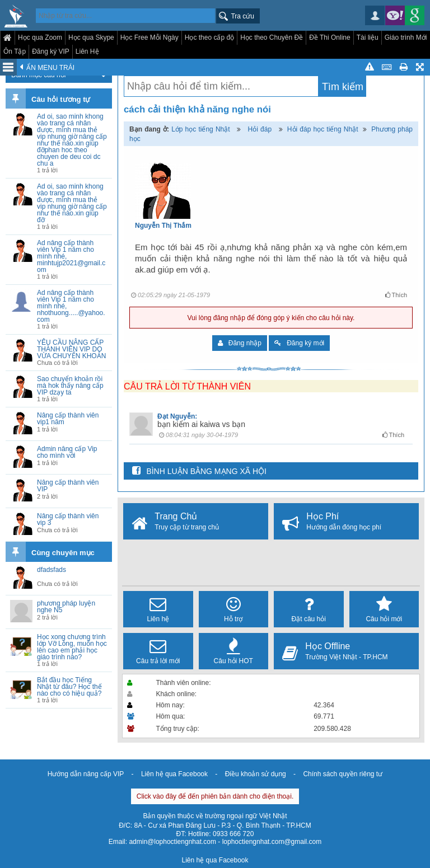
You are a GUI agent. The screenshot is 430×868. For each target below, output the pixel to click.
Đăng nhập (240, 343)
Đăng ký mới (299, 343)
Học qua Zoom (40, 37)
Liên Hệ (87, 51)
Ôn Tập (15, 51)
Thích (396, 295)
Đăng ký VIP (51, 51)
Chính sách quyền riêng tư (343, 774)
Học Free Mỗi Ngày (149, 37)
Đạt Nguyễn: (177, 416)
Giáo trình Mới (406, 37)
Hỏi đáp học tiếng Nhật (323, 129)
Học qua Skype (91, 37)
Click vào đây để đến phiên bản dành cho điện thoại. (215, 796)
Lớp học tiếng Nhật (201, 129)
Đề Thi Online (329, 37)
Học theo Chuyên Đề (272, 37)
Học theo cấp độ (209, 37)
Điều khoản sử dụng (256, 774)
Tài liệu (368, 37)
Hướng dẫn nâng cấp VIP (86, 774)
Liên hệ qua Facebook (174, 774)
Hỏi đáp (260, 129)
